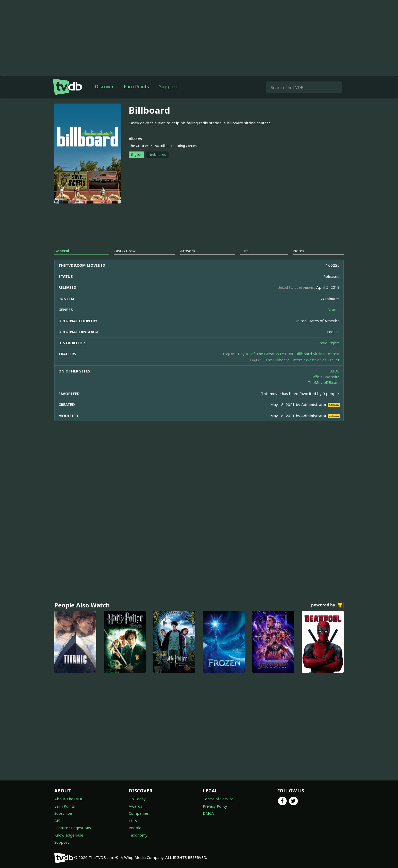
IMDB (335, 371)
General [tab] (62, 251)
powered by (327, 605)
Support (168, 87)
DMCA (208, 813)
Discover (104, 87)
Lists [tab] (244, 251)
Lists (133, 821)
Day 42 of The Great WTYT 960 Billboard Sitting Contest (289, 354)
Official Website (326, 377)
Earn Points (136, 87)
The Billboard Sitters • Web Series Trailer (302, 360)
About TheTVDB (69, 799)
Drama (334, 310)
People (135, 828)
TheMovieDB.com (324, 382)
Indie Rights (329, 343)
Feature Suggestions (73, 828)
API (57, 821)
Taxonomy (138, 835)
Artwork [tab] (188, 251)
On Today (137, 799)
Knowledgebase (69, 835)
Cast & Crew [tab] (125, 251)
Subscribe (63, 813)
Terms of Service (218, 799)
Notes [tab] (299, 251)
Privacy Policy (215, 806)
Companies (139, 813)
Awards (135, 806)
